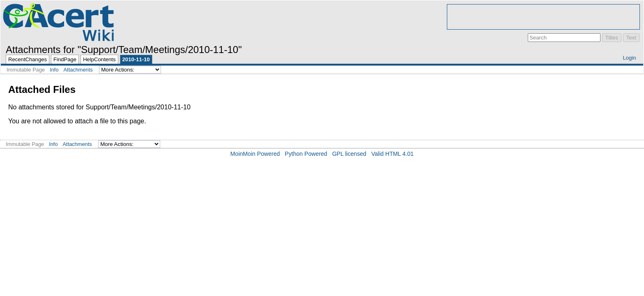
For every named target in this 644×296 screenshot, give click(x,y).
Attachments (78, 70)
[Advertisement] (543, 17)
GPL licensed (349, 154)
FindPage (65, 59)
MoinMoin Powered (255, 154)
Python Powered (306, 154)
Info (54, 70)
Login (629, 58)
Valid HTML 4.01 (392, 154)
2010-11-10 (136, 59)
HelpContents (99, 59)
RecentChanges (28, 59)
